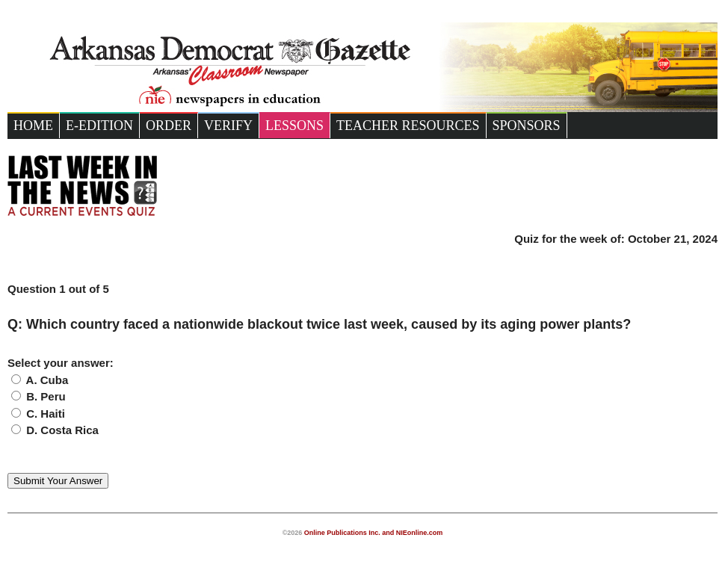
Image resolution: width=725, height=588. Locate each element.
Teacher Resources (408, 126)
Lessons (294, 126)
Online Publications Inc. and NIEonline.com (374, 533)
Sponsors (527, 126)
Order (169, 126)
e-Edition (99, 126)
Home (33, 126)
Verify (228, 126)
